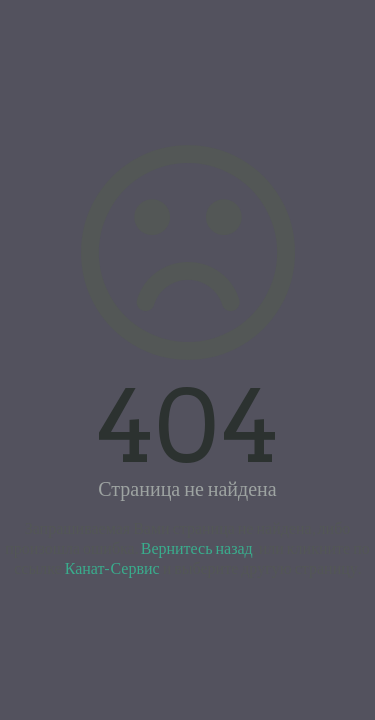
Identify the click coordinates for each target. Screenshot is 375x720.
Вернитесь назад (197, 547)
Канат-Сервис (112, 567)
